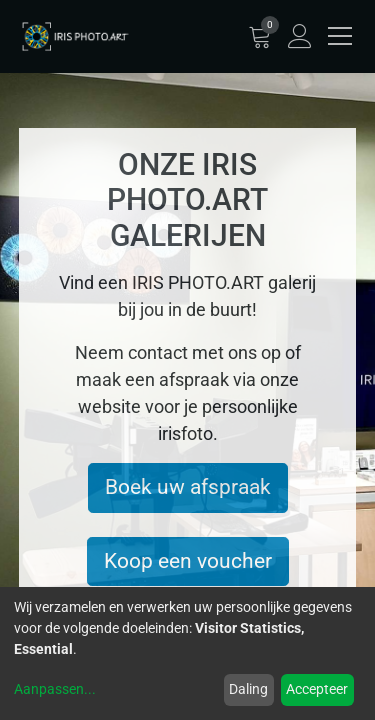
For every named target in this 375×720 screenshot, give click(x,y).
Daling (248, 689)
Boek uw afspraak (188, 487)
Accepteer (317, 689)
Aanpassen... (55, 689)
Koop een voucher (188, 561)
